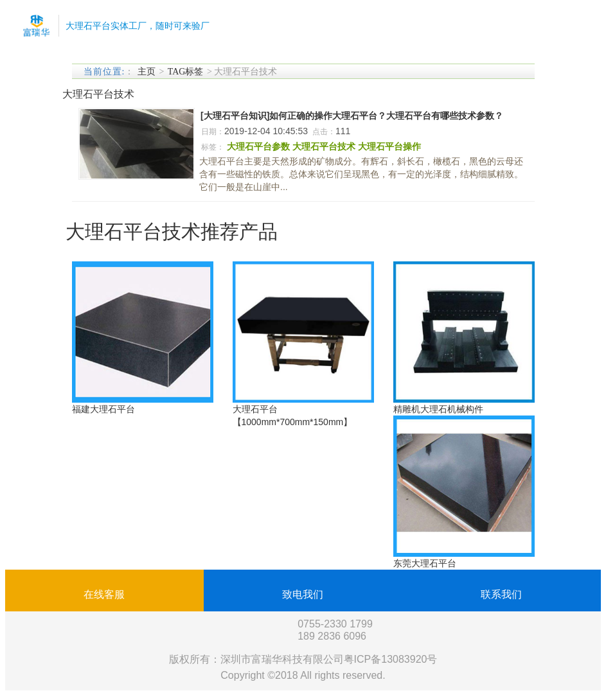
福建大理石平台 (103, 409)
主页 (147, 72)
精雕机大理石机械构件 (438, 409)
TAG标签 (186, 72)
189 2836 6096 (332, 636)
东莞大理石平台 (425, 563)
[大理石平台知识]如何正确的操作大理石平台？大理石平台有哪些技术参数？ (352, 116)
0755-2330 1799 (335, 624)
